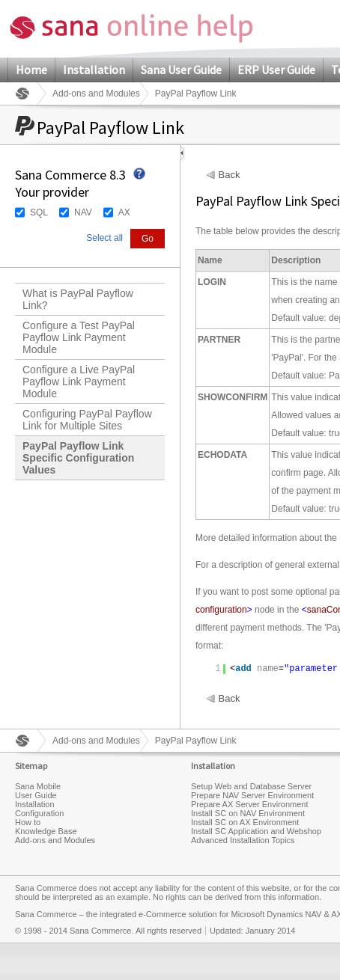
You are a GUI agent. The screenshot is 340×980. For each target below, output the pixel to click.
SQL (39, 212)
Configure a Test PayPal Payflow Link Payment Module (79, 337)
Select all (104, 238)
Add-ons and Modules (96, 94)
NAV (83, 212)
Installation (94, 70)
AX (124, 212)
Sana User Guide (181, 70)
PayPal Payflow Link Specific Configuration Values (78, 458)
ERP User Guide (276, 70)
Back (230, 175)
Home (31, 70)
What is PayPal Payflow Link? (78, 299)
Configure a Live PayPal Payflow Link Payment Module (79, 382)
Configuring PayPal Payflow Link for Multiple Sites (87, 420)
